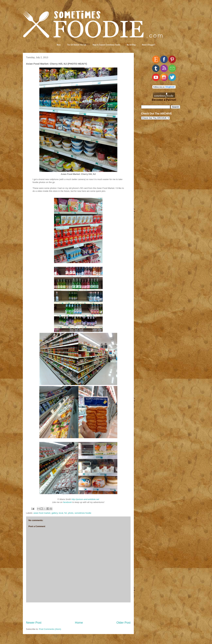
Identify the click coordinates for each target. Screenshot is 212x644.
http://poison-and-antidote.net (85, 499)
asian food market (42, 513)
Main (59, 45)
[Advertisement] (78, 612)
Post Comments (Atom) (50, 629)
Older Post (124, 623)
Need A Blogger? (149, 45)
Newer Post (34, 623)
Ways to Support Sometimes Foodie (106, 45)
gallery (55, 513)
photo (71, 513)
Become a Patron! (164, 100)
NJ (66, 513)
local (61, 513)
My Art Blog (131, 45)
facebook (67, 502)
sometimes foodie (83, 513)
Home (79, 623)
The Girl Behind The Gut (76, 45)
